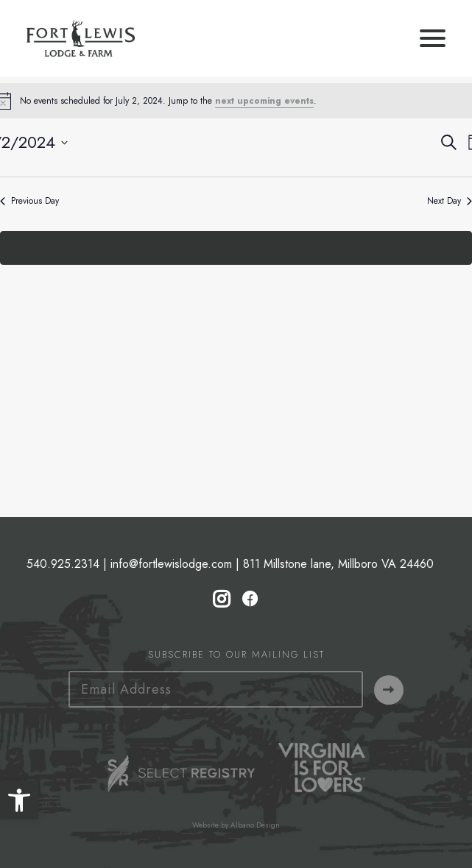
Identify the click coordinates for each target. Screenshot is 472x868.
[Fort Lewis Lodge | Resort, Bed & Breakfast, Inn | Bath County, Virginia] (81, 38)
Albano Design (255, 825)
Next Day (450, 201)
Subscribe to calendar (228, 248)
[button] (19, 800)
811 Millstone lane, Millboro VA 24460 (338, 564)
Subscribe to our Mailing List (236, 654)
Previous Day (29, 201)
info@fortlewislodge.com (171, 564)
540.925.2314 (63, 564)
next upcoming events (264, 101)
